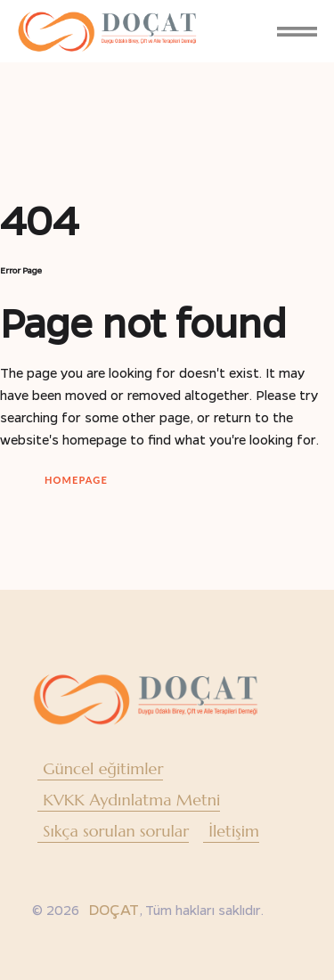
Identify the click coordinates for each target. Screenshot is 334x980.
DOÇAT (114, 909)
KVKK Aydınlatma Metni (131, 800)
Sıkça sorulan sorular (116, 831)
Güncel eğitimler (103, 768)
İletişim (234, 831)
